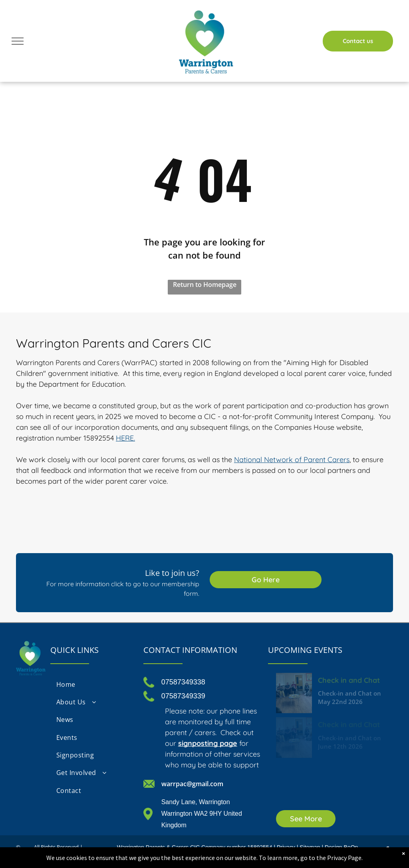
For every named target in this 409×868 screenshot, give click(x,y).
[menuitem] (93, 684)
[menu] (18, 41)
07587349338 (183, 682)
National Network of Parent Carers (292, 460)
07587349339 (183, 696)
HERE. (125, 438)
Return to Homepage (205, 285)
